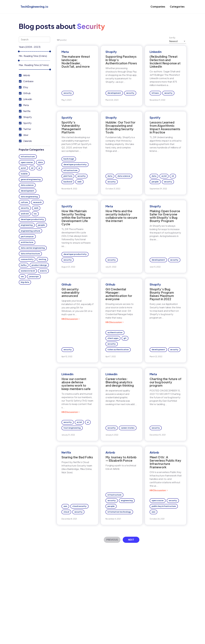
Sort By (172, 38)
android (25, 214)
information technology (119, 512)
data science (27, 185)
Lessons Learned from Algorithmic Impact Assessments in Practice (165, 127)
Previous (112, 540)
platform (68, 176)
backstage (69, 159)
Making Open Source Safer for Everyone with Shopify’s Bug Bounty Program (165, 216)
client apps (113, 338)
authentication (115, 332)
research (37, 202)
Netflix (66, 452)
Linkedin (156, 52)
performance (27, 237)
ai (39, 168)
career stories (128, 428)
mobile (24, 174)
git (125, 338)
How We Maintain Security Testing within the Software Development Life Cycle (76, 218)
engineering (27, 225)
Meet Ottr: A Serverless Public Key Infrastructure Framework (165, 462)
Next (131, 540)
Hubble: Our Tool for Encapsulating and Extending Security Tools (120, 127)
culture (24, 202)
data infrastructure (30, 254)
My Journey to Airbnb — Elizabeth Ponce (121, 459)
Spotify (67, 117)
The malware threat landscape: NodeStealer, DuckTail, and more (76, 61)
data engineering (29, 197)
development (28, 191)
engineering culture (30, 231)
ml (32, 168)
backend (68, 182)
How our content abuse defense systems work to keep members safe (76, 384)
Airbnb (110, 452)
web (36, 208)
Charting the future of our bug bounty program (165, 382)
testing (42, 259)
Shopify (111, 52)
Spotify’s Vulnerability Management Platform (71, 127)
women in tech (28, 271)
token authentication (118, 350)
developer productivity (32, 219)
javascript (34, 276)
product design (39, 265)
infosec (155, 93)
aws (65, 506)
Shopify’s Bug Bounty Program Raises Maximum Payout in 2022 (162, 294)
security (25, 208)
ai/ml (23, 168)
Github (66, 284)
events (43, 271)
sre (22, 276)
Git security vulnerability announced (71, 292)
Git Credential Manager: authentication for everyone (119, 294)
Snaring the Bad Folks (77, 457)
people (41, 225)
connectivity (27, 259)
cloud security (79, 506)
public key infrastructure (164, 506)
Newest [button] (173, 41)
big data (25, 282)
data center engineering (33, 248)
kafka (24, 265)
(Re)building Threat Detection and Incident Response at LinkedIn (165, 61)
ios (35, 214)
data (40, 162)
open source (27, 162)
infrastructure (28, 156)
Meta (65, 52)
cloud (66, 512)
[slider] (19, 51)
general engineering (31, 179)
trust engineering (72, 428)
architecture (27, 242)
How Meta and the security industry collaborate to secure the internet (121, 216)
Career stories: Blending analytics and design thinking (120, 382)
